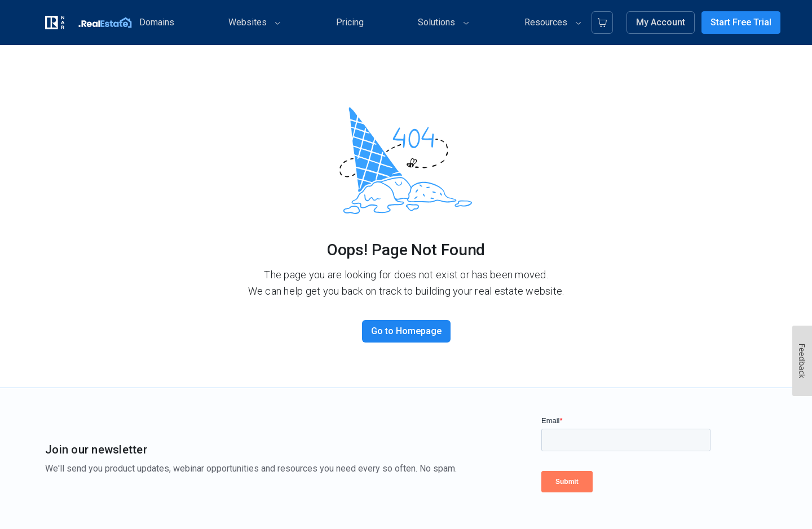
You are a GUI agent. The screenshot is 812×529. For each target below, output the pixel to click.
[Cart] (602, 23)
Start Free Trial (741, 22)
